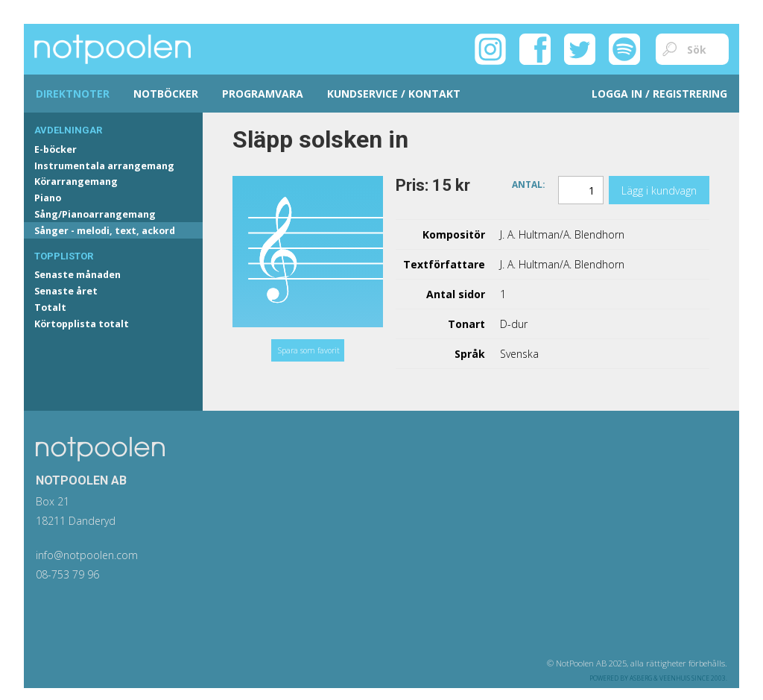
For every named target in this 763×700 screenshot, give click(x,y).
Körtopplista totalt (82, 324)
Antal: (528, 184)
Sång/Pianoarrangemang (95, 214)
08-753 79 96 (67, 574)
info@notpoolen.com (87, 555)
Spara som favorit (309, 350)
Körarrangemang (76, 182)
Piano (48, 198)
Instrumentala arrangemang (104, 166)
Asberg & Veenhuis (660, 678)
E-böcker (56, 149)
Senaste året (66, 291)
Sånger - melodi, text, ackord (105, 231)
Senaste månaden (77, 275)
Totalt (50, 308)
